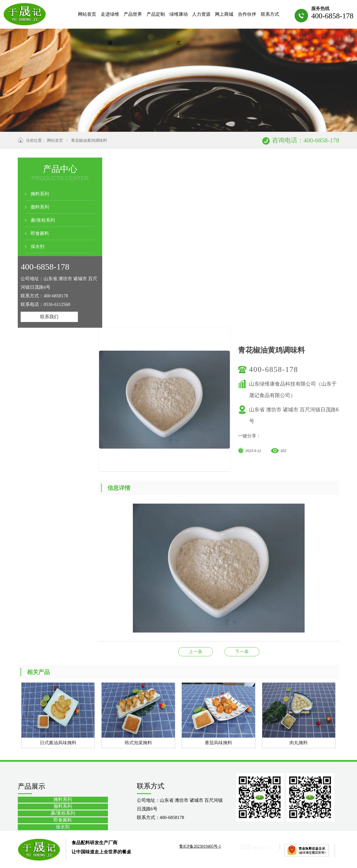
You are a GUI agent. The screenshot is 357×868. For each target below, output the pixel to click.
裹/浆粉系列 (43, 220)
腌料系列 (40, 194)
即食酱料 (40, 233)
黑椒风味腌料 (196, 652)
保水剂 (38, 247)
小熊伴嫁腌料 (242, 652)
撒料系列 (40, 207)
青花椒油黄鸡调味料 (89, 140)
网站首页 (55, 140)
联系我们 (49, 317)
